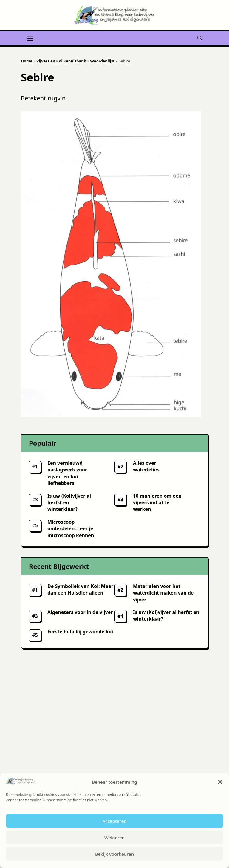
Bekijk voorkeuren (114, 854)
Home (27, 61)
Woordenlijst (102, 61)
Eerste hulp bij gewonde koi (80, 632)
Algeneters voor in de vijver (80, 612)
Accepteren (115, 821)
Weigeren (114, 838)
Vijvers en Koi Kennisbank (61, 61)
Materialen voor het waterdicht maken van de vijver (163, 593)
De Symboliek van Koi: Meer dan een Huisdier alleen (80, 589)
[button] (220, 782)
